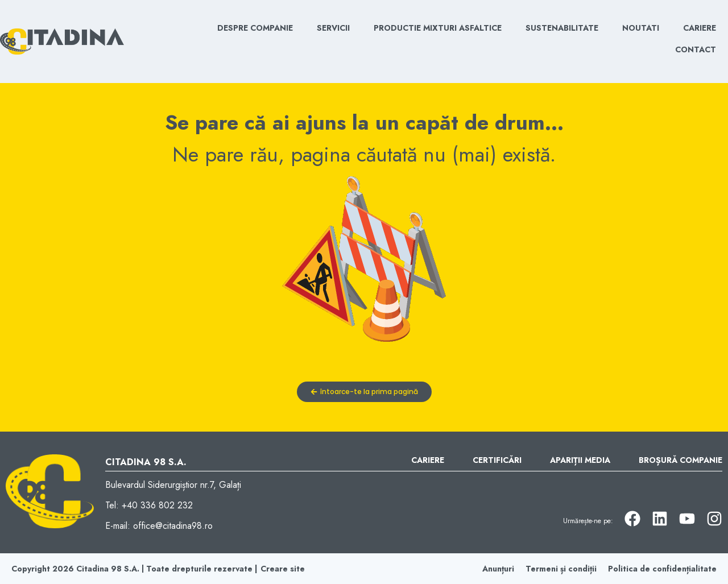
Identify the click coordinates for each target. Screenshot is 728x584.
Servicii (333, 28)
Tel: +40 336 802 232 (149, 505)
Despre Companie (255, 28)
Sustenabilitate (562, 28)
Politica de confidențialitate (662, 569)
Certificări (497, 460)
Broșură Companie (681, 460)
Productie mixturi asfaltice (438, 28)
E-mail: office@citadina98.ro (159, 526)
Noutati (641, 28)
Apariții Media (580, 460)
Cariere (700, 28)
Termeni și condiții (561, 569)
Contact (696, 49)
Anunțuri (498, 569)
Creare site (283, 569)
